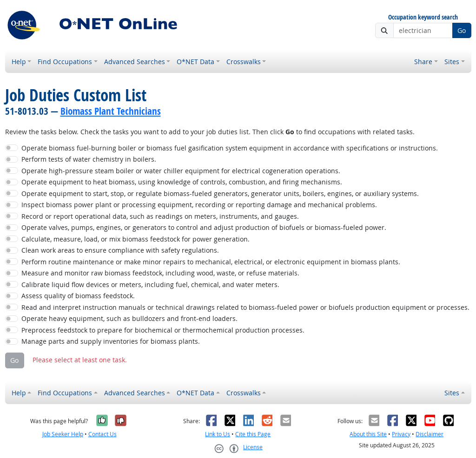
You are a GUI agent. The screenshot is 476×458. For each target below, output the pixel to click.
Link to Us (218, 434)
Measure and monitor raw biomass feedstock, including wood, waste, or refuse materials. (160, 273)
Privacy (401, 434)
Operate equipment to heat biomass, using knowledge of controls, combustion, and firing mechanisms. (182, 182)
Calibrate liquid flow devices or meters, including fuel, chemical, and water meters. (150, 285)
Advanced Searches (135, 62)
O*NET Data (195, 62)
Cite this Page (253, 434)
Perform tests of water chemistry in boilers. (89, 159)
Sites (452, 62)
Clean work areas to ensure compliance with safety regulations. (120, 250)
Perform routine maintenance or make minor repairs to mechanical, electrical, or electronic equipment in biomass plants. (211, 262)
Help (19, 62)
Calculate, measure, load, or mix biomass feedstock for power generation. (136, 239)
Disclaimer (430, 434)
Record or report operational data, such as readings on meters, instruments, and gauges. (160, 216)
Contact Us (102, 434)
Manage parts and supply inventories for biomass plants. (111, 341)
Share (423, 62)
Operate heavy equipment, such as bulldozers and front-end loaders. (129, 318)
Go (462, 30)
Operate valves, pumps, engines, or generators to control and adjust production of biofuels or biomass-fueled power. (204, 227)
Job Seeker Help (63, 434)
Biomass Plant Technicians (111, 111)
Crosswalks (244, 62)
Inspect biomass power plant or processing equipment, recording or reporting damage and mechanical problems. (199, 205)
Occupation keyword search (423, 17)
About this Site (368, 434)
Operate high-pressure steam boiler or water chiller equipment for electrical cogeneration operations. (181, 171)
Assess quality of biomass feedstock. (78, 296)
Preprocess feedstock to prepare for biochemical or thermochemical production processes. (163, 330)
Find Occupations (65, 62)
